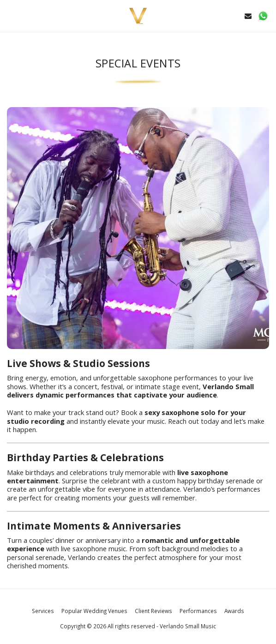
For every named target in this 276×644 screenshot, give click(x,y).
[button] (10, 15)
